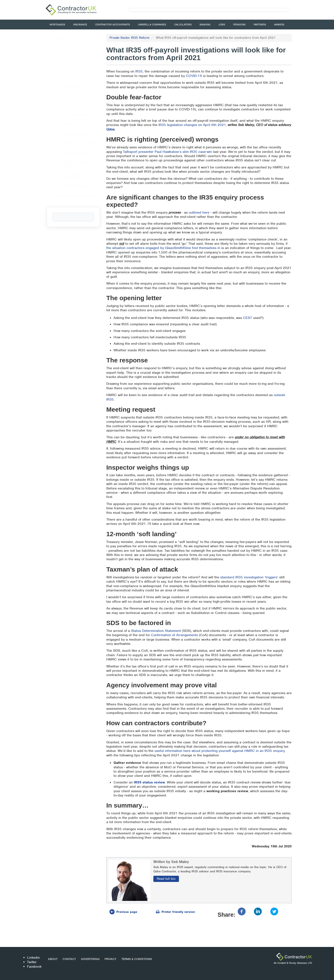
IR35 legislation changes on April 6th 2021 (192, 125)
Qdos (110, 129)
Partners (260, 25)
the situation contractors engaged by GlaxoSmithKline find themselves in (163, 248)
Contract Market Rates (69, 115)
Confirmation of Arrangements (174, 635)
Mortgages (57, 25)
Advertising (90, 959)
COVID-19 (194, 76)
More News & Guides (68, 186)
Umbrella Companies (152, 25)
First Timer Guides (66, 124)
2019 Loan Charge (66, 153)
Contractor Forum (65, 77)
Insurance (80, 25)
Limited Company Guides (70, 134)
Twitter (32, 962)
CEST (248, 318)
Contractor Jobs (64, 86)
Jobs (222, 25)
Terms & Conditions (137, 959)
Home (58, 67)
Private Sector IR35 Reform (129, 38)
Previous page (127, 912)
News (57, 96)
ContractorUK (294, 957)
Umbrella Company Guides (71, 144)
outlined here (199, 212)
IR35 (139, 71)
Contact (69, 959)
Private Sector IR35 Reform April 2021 (71, 165)
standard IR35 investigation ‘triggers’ (249, 577)
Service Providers (65, 176)
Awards (279, 25)
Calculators (183, 25)
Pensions (239, 25)
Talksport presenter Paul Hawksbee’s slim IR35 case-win (167, 152)
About (53, 959)
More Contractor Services (71, 196)
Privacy (110, 959)
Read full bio (166, 879)
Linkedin (33, 958)
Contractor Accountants (113, 25)
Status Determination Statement (156, 631)
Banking (205, 25)
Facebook (34, 967)
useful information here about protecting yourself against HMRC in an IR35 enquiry (220, 751)
